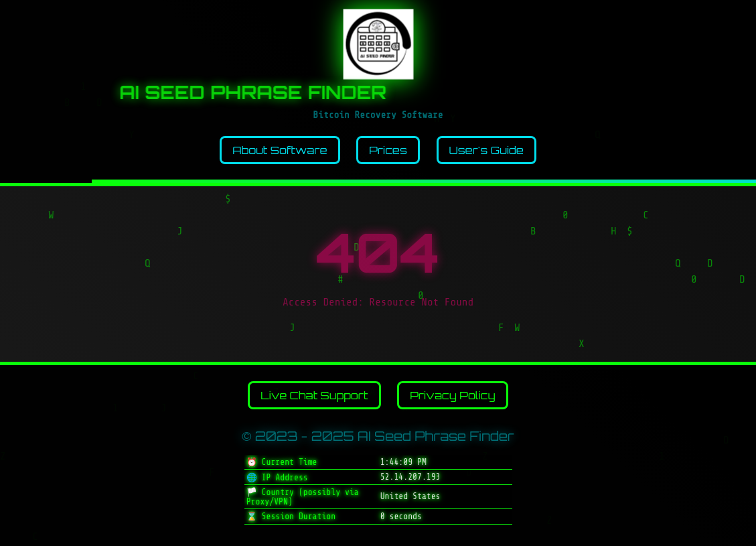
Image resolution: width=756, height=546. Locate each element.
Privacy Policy (453, 395)
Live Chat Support (314, 395)
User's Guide (486, 150)
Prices (388, 150)
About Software (280, 150)
